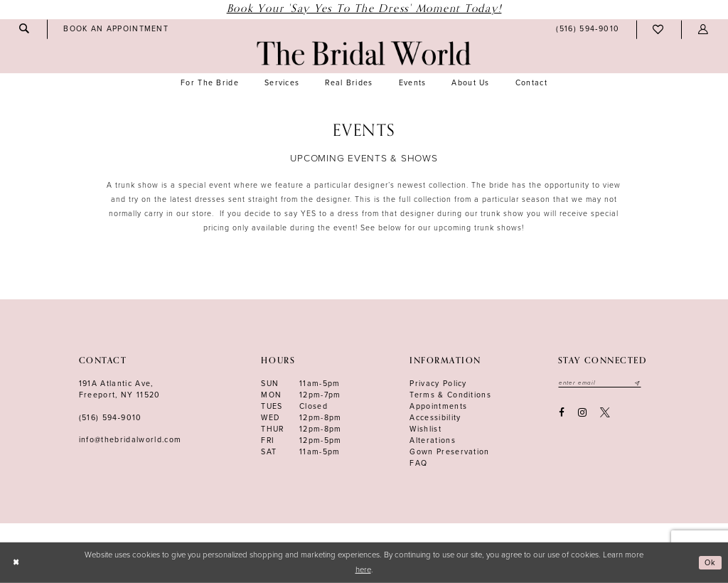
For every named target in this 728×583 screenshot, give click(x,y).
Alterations (433, 440)
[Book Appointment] (116, 29)
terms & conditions (450, 395)
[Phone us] (588, 30)
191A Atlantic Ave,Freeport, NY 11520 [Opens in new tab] (120, 389)
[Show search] (24, 29)
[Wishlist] (659, 30)
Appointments (438, 406)
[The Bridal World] (364, 53)
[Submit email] (641, 383)
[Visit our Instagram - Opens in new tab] (582, 413)
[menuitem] (24, 29)
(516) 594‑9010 (111, 418)
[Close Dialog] (16, 563)
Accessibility (435, 418)
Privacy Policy (438, 384)
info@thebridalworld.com (130, 440)
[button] (703, 30)
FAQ (418, 463)
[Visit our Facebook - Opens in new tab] (561, 413)
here (363, 570)
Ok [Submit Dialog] (710, 562)
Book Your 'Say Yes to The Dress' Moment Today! (364, 9)
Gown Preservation (450, 452)
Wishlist (425, 429)
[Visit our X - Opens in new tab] (605, 413)
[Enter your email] (602, 383)
